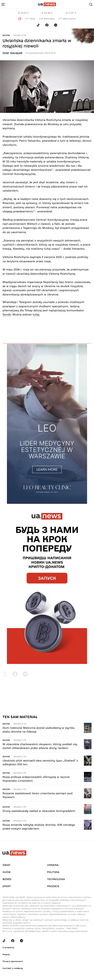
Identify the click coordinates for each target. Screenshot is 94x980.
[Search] (91, 4)
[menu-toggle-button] (3, 4)
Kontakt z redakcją (13, 968)
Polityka (53, 872)
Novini (6, 35)
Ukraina (53, 865)
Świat (6, 865)
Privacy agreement (13, 961)
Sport (7, 886)
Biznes (7, 879)
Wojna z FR (20, 35)
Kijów (7, 872)
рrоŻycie (53, 886)
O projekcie (8, 947)
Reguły (6, 954)
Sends (7, 314)
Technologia (56, 879)
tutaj (36, 314)
